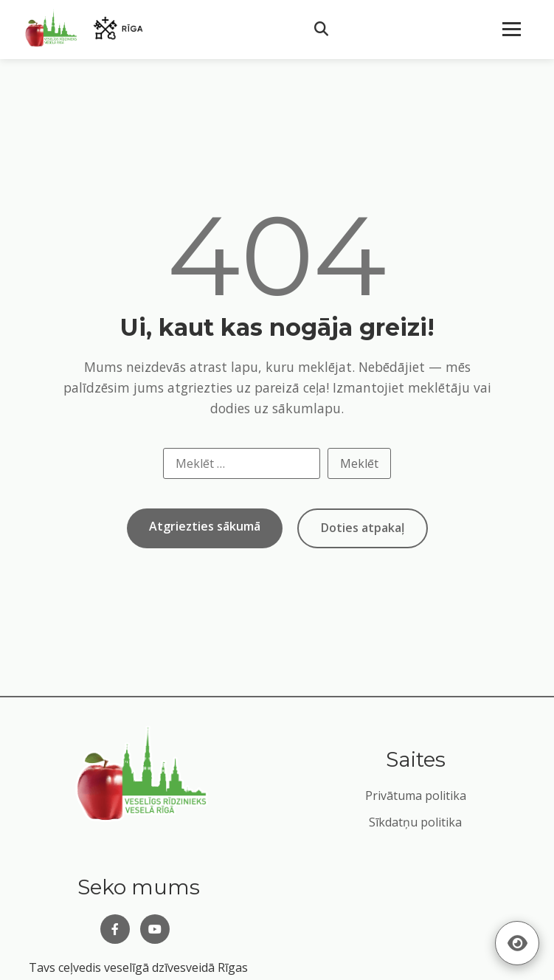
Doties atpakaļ (363, 528)
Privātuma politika (416, 796)
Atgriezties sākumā (205, 526)
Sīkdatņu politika (415, 822)
